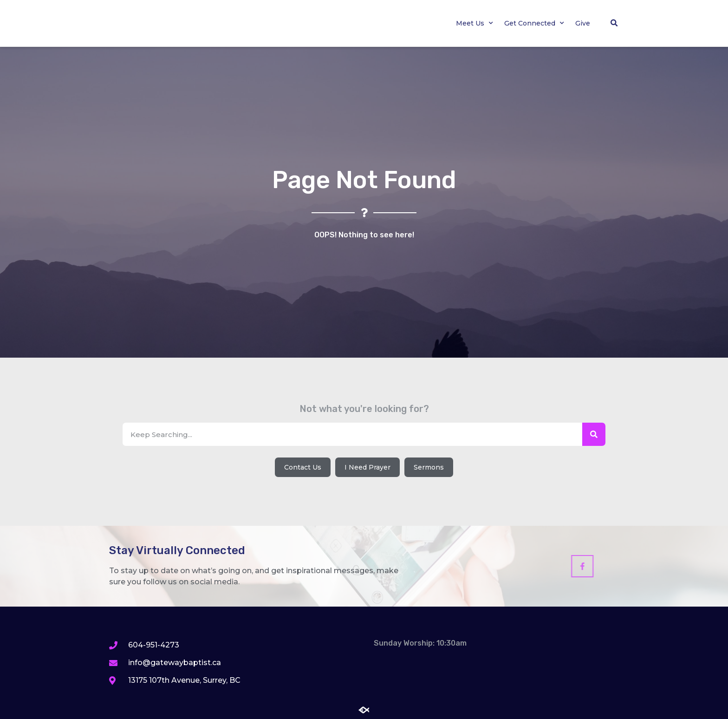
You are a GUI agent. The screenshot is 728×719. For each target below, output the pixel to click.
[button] (614, 23)
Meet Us (474, 23)
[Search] (594, 434)
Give (583, 23)
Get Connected (534, 23)
